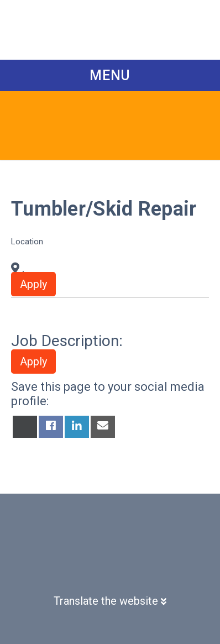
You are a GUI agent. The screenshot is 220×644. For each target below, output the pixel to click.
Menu (110, 75)
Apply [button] (33, 284)
